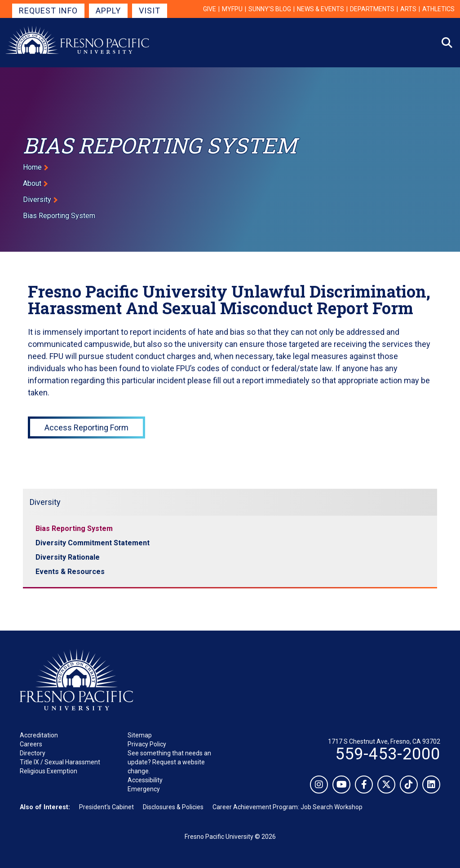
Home (32, 167)
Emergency (144, 789)
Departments (372, 9)
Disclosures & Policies (173, 807)
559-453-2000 (388, 754)
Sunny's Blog (270, 9)
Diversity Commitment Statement (93, 543)
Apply (108, 11)
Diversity (37, 199)
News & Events (321, 9)
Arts (408, 9)
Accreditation (39, 735)
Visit (150, 11)
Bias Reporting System (74, 528)
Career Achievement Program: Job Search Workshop (287, 807)
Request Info (48, 11)
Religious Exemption (49, 771)
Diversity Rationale (68, 557)
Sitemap (140, 735)
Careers (31, 744)
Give (210, 9)
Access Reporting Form (86, 427)
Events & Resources (70, 572)
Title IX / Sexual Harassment (60, 762)
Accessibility (145, 780)
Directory (33, 753)
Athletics (438, 9)
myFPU (232, 9)
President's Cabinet (106, 807)
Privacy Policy (147, 744)
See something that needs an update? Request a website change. (169, 762)
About (32, 183)
